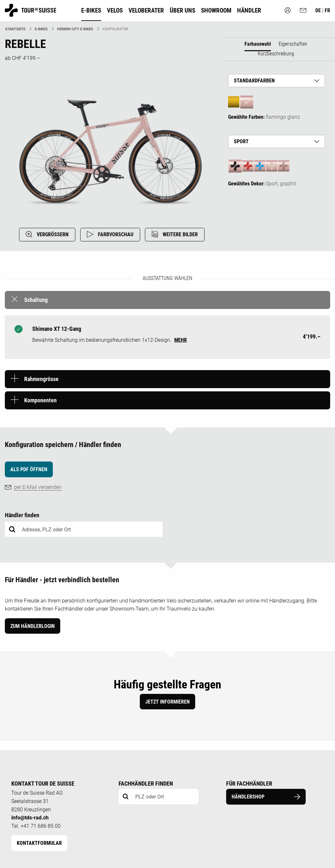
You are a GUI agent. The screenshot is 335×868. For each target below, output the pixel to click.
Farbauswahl (258, 44)
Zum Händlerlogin (33, 626)
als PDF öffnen (29, 469)
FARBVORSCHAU (110, 234)
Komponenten (40, 400)
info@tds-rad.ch (30, 818)
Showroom (216, 10)
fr (327, 10)
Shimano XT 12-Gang (57, 329)
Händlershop (266, 797)
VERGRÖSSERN (47, 234)
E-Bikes (41, 29)
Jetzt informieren (167, 702)
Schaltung (36, 300)
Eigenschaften (293, 44)
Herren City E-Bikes (75, 29)
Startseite (15, 29)
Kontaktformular (39, 843)
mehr (181, 340)
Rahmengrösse (41, 379)
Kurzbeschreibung (276, 54)
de (319, 10)
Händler (249, 10)
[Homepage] (30, 14)
